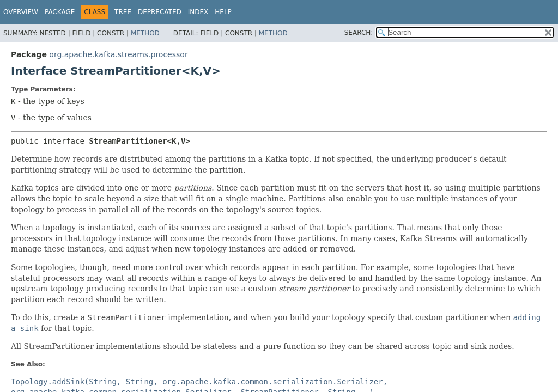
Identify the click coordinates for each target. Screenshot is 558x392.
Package (60, 12)
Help (223, 12)
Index (198, 12)
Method (145, 33)
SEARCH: (359, 33)
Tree (123, 12)
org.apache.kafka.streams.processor (118, 54)
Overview (21, 12)
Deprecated (160, 12)
